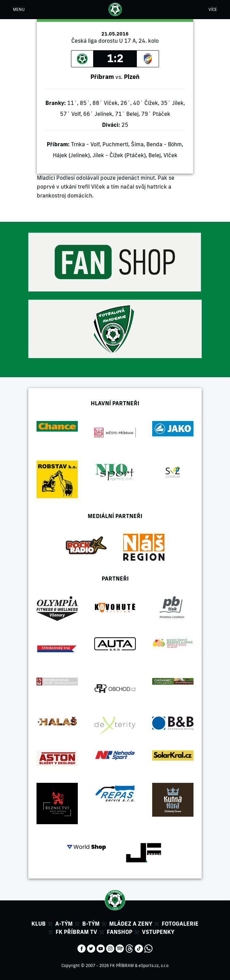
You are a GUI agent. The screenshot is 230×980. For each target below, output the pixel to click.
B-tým (91, 924)
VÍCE (213, 9)
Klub (39, 924)
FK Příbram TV (76, 932)
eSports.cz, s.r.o (154, 965)
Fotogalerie (180, 924)
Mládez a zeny (131, 924)
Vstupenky (158, 932)
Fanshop (120, 932)
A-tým (64, 924)
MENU (19, 9)
